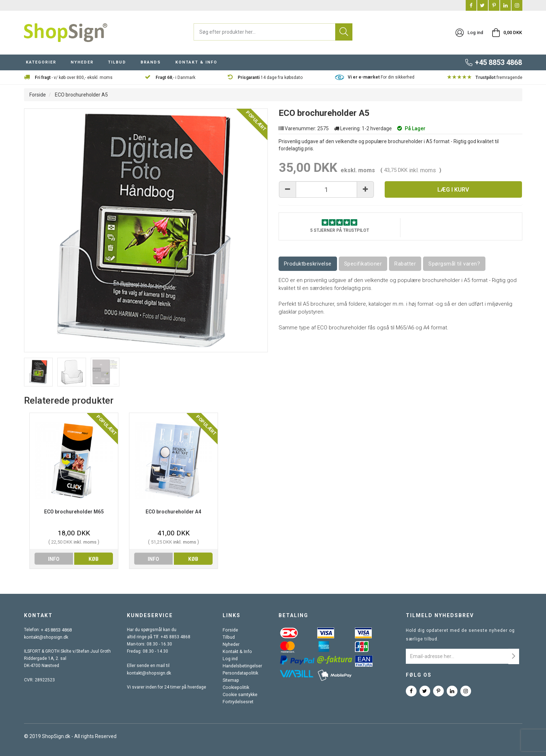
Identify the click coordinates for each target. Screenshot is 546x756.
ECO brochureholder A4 (173, 512)
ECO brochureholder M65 (74, 512)
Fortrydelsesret (238, 701)
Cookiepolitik (236, 687)
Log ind (230, 658)
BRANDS (151, 62)
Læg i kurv (453, 190)
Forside (38, 95)
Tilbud (229, 637)
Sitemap (231, 680)
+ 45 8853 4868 (56, 630)
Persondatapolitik (240, 673)
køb (94, 559)
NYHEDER (82, 62)
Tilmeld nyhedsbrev (440, 615)
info (54, 559)
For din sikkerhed (381, 77)
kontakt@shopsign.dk (46, 637)
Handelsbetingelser (242, 666)
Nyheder (231, 644)
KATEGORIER (41, 62)
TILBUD (117, 62)
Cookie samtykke (240, 694)
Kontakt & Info (237, 651)
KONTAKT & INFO (196, 62)
